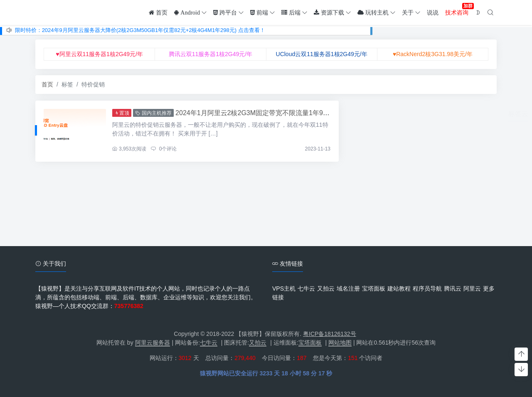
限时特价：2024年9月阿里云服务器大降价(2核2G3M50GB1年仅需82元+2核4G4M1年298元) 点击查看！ (140, 30)
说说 (433, 12)
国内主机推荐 (153, 113)
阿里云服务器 (153, 343)
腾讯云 (453, 289)
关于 (411, 12)
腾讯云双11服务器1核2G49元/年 (211, 54)
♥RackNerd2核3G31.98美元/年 (433, 54)
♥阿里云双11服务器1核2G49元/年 (99, 54)
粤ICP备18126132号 (330, 334)
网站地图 (340, 343)
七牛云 (306, 289)
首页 (47, 84)
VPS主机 (284, 289)
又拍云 (326, 289)
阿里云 (472, 289)
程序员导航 (427, 289)
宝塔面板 (374, 289)
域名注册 (348, 289)
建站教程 (399, 289)
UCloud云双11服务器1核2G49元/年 (322, 54)
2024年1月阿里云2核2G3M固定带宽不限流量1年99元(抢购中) (266, 113)
